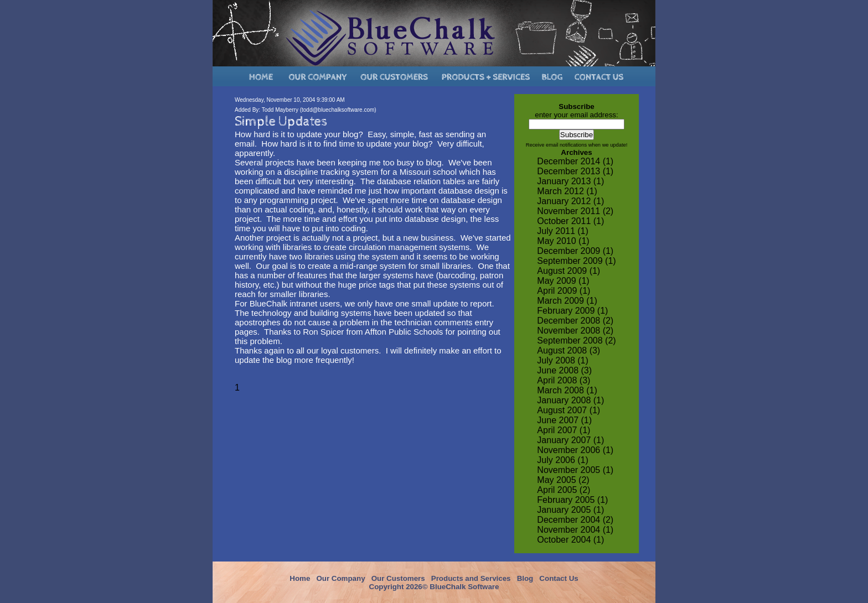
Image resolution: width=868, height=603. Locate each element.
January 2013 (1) (570, 181)
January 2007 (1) (570, 440)
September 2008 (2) (576, 341)
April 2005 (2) (564, 490)
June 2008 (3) (564, 370)
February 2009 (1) (572, 311)
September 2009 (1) (576, 261)
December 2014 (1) (575, 161)
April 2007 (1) (564, 430)
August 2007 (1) (569, 410)
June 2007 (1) (564, 420)
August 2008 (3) (569, 350)
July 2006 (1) (563, 460)
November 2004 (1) (575, 530)
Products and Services (471, 578)
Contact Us (559, 578)
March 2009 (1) (567, 301)
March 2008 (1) (567, 390)
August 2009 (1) (569, 271)
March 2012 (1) (567, 191)
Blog (525, 578)
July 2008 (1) (563, 360)
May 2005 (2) (563, 480)
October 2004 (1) (570, 540)
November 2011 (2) (575, 211)
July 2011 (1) (563, 231)
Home (300, 578)
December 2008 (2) (575, 321)
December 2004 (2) (575, 520)
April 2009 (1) (564, 291)
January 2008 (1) (570, 400)
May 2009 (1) (563, 281)
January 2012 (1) (570, 201)
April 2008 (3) (564, 380)
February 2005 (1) (572, 500)
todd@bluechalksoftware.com (338, 110)
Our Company (340, 578)
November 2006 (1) (575, 450)
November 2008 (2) (575, 331)
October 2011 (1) (570, 221)
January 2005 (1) (570, 510)
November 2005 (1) (575, 470)
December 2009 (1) (575, 251)
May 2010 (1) (563, 241)
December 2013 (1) (575, 171)
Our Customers (398, 578)
